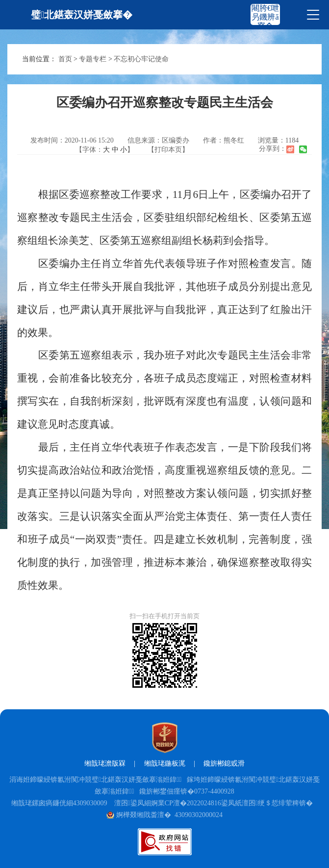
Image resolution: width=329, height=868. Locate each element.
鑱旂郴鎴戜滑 (224, 763)
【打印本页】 (168, 150)
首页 (65, 59)
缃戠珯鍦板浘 (165, 763)
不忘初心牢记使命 (141, 59)
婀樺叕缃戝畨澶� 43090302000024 (164, 815)
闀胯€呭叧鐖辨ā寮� (265, 17)
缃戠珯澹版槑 (105, 763)
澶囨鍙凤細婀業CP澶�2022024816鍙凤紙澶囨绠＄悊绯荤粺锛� (214, 803)
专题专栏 (93, 59)
